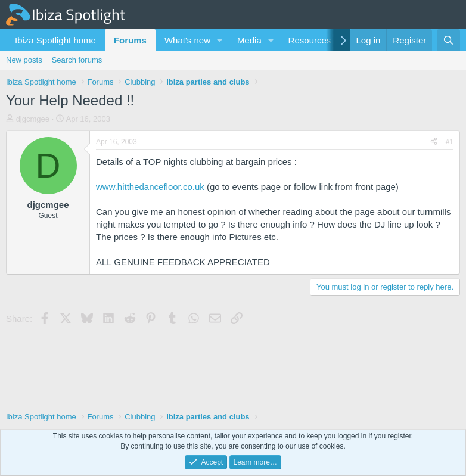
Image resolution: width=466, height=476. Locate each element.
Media (249, 40)
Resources (310, 40)
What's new (187, 40)
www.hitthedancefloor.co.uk (150, 187)
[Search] (448, 40)
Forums (130, 40)
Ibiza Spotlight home (55, 40)
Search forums (77, 60)
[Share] (434, 142)
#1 (450, 142)
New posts (24, 60)
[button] (220, 40)
